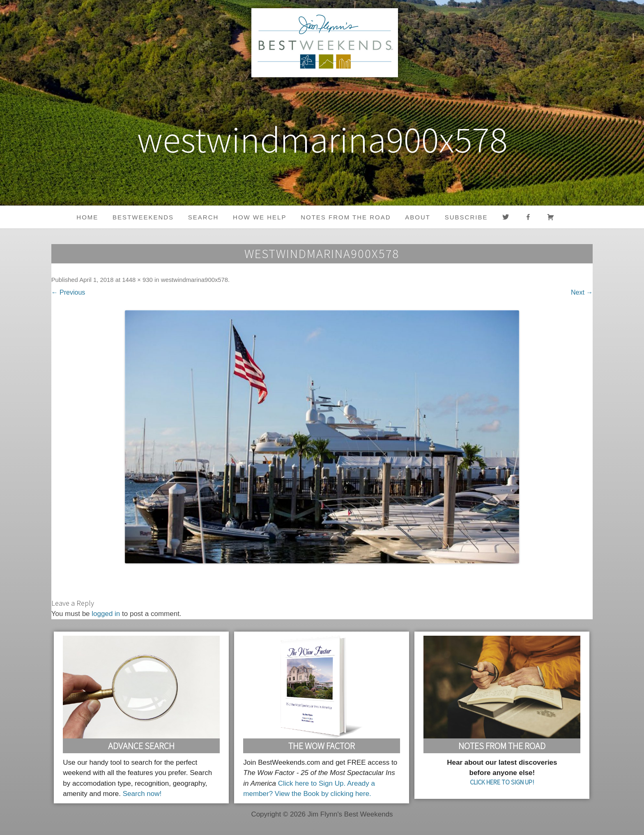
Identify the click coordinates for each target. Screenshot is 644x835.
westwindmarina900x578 (194, 280)
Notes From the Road (502, 746)
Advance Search (141, 746)
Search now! (142, 794)
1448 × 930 (137, 280)
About (418, 217)
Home (87, 217)
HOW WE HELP (260, 217)
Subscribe (466, 217)
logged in (106, 614)
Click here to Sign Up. (312, 783)
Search (204, 217)
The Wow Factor (322, 746)
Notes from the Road (346, 217)
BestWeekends (143, 217)
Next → (582, 292)
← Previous (68, 292)
